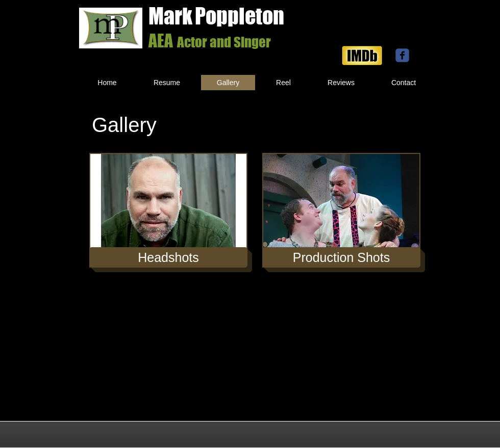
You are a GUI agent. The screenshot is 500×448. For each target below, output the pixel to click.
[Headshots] (168, 257)
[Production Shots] (341, 257)
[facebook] (402, 55)
